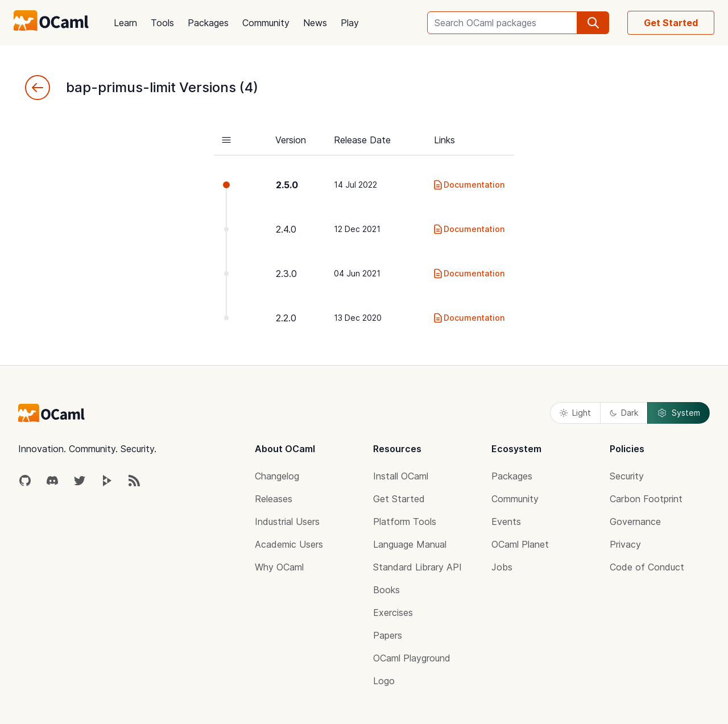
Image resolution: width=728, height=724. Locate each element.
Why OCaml (279, 567)
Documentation (468, 185)
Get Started (671, 23)
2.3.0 (286, 274)
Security (627, 476)
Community (266, 23)
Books (386, 590)
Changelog (277, 476)
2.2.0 (286, 318)
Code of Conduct (647, 567)
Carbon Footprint (646, 499)
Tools (162, 23)
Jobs (502, 567)
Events (506, 522)
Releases (274, 499)
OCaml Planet (520, 544)
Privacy (625, 544)
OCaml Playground (412, 658)
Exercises (393, 613)
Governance (635, 522)
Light (575, 413)
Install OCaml (401, 476)
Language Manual (410, 544)
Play (350, 23)
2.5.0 (287, 185)
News (315, 23)
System (679, 413)
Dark (624, 413)
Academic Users (289, 544)
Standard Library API (417, 567)
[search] (593, 23)
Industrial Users (287, 522)
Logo (384, 681)
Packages (208, 23)
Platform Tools (405, 522)
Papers (388, 635)
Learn (125, 23)
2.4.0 (286, 229)
